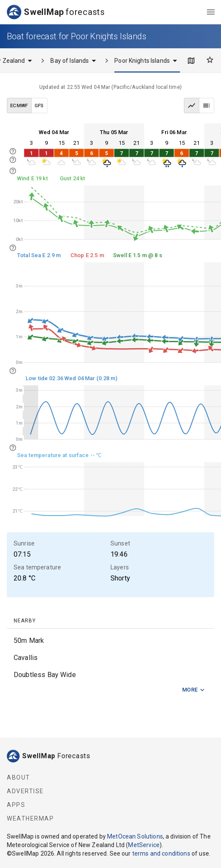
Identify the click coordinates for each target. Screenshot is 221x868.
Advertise (25, 791)
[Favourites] (210, 60)
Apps (16, 805)
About (19, 777)
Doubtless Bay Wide (45, 675)
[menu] (211, 12)
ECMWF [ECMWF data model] (19, 106)
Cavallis (26, 658)
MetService (144, 845)
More (194, 690)
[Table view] (206, 106)
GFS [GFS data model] (39, 106)
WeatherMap (30, 818)
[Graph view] (192, 106)
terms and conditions (161, 853)
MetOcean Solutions (135, 836)
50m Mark (29, 641)
